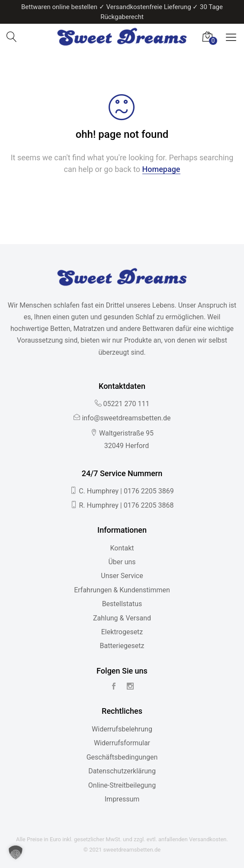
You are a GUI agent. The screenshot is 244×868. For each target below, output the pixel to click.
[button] (16, 852)
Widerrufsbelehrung (122, 729)
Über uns (122, 562)
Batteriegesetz (122, 646)
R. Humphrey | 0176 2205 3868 (126, 505)
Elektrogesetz (122, 632)
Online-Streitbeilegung (122, 785)
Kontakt (122, 548)
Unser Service (122, 576)
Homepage (161, 169)
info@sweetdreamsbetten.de (126, 418)
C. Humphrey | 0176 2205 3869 (126, 491)
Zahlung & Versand (122, 618)
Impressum (122, 799)
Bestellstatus (122, 604)
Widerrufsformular (122, 743)
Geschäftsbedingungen (122, 757)
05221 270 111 (127, 404)
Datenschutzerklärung (122, 771)
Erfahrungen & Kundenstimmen (122, 590)
